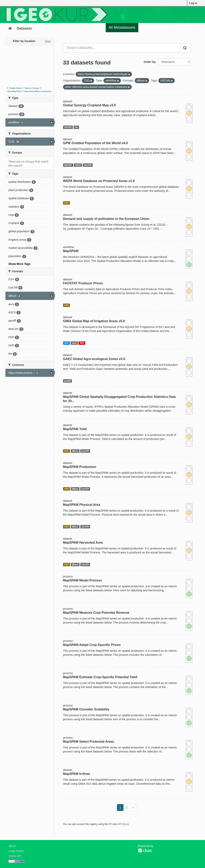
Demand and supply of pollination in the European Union (106, 219)
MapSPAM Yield (75, 429)
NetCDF (68, 165)
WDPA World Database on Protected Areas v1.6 (99, 181)
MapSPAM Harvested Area (83, 543)
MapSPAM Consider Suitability (86, 709)
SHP (66, 343)
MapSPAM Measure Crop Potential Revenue (96, 613)
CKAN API (15, 856)
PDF (82, 343)
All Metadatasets (122, 27)
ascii (74, 343)
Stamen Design (32, 88)
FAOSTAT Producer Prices (83, 283)
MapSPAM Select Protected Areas (89, 742)
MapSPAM (71, 251)
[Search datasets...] (122, 48)
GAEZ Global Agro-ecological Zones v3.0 (94, 359)
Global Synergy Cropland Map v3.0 (89, 105)
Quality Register (155, 27)
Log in (193, 3)
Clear (48, 41)
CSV (66, 203)
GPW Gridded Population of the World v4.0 (95, 143)
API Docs (123, 824)
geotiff (67, 381)
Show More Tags (19, 264)
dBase (75, 451)
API (110, 824)
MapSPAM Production (80, 467)
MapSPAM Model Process (82, 580)
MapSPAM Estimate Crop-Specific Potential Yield (100, 677)
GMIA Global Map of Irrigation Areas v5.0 (94, 321)
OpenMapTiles (14, 91)
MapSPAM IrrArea (76, 774)
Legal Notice (16, 851)
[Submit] (185, 48)
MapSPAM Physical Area (82, 505)
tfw (76, 127)
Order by (150, 62)
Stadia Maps (15, 88)
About (12, 846)
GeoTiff (68, 127)
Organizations (185, 27)
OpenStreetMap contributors (38, 91)
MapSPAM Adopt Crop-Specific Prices (92, 645)
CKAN (145, 850)
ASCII (78, 165)
